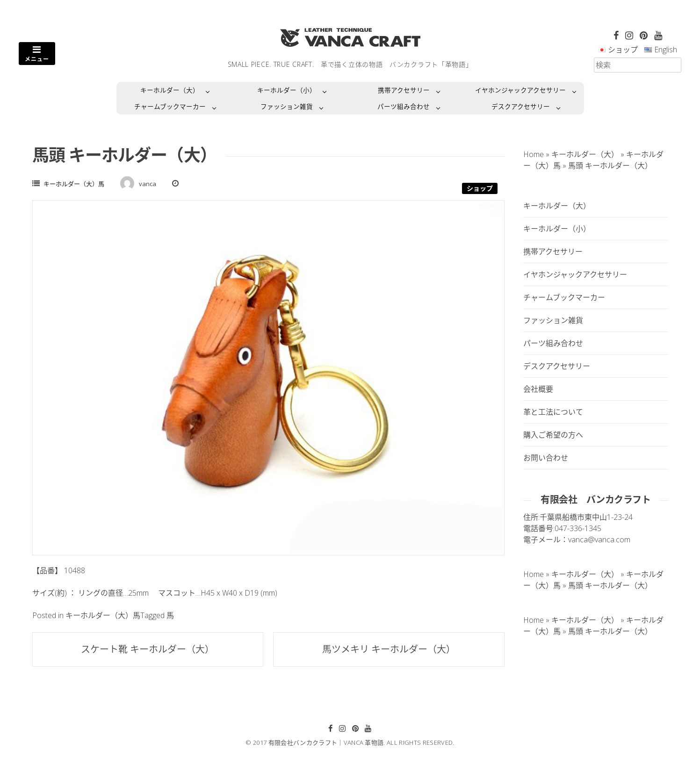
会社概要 (538, 389)
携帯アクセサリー (404, 90)
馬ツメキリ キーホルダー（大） (389, 649)
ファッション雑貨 (287, 106)
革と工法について (553, 412)
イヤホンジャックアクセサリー (520, 90)
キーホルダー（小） (287, 90)
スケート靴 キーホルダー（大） (148, 649)
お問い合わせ (546, 458)
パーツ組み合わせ (404, 106)
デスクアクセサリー (521, 106)
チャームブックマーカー (170, 106)
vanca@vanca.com (599, 540)
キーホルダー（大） (170, 90)
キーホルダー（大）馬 (74, 184)
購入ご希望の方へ (553, 435)
